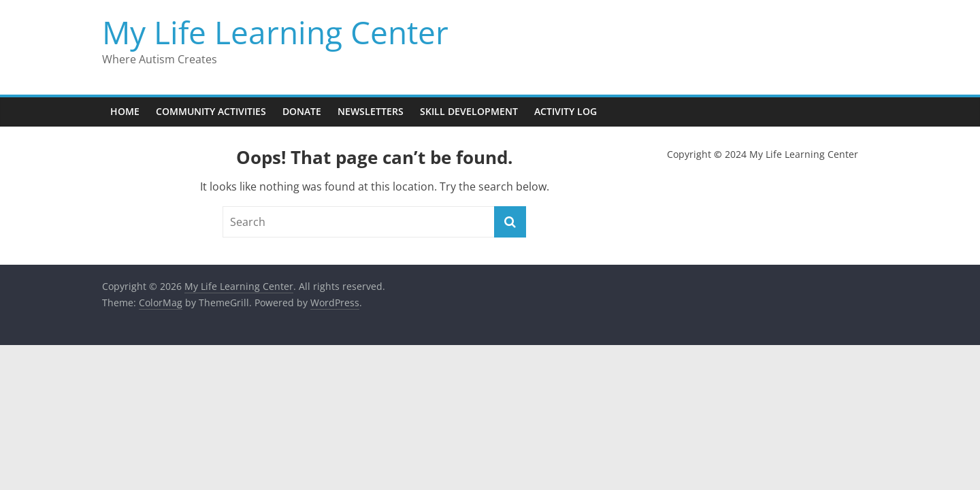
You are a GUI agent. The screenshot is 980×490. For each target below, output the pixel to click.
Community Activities (211, 111)
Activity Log (566, 111)
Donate (302, 111)
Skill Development (469, 111)
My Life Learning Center (275, 32)
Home (125, 111)
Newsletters (371, 111)
